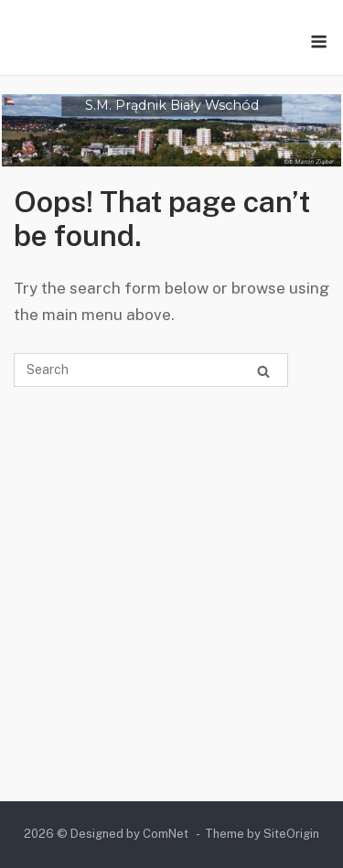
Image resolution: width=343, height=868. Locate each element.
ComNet (166, 834)
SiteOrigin (291, 834)
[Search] (263, 371)
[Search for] (151, 370)
